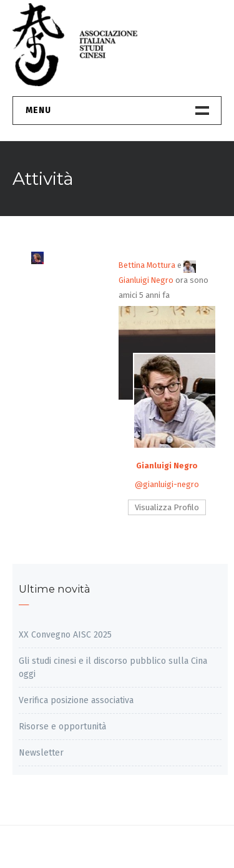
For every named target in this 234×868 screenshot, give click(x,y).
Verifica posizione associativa (76, 700)
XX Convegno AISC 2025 (65, 635)
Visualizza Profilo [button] (167, 507)
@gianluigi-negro (167, 484)
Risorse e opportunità (62, 727)
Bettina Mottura (147, 265)
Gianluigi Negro (167, 466)
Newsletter (41, 753)
